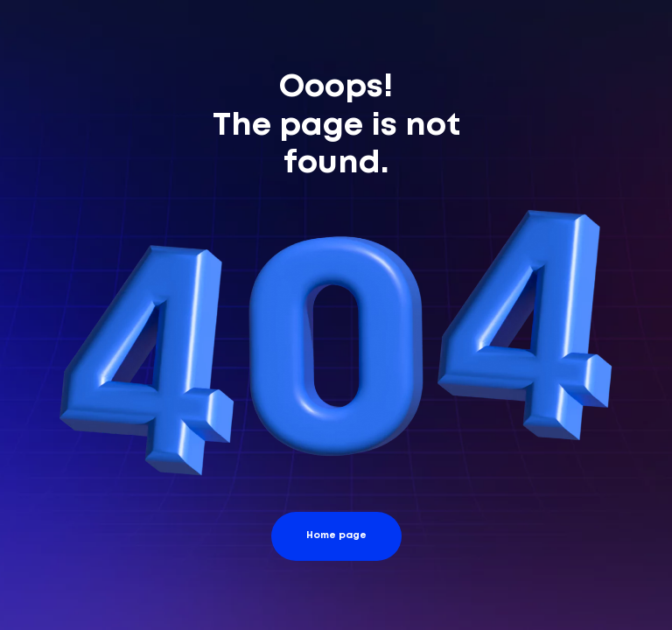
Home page (336, 535)
